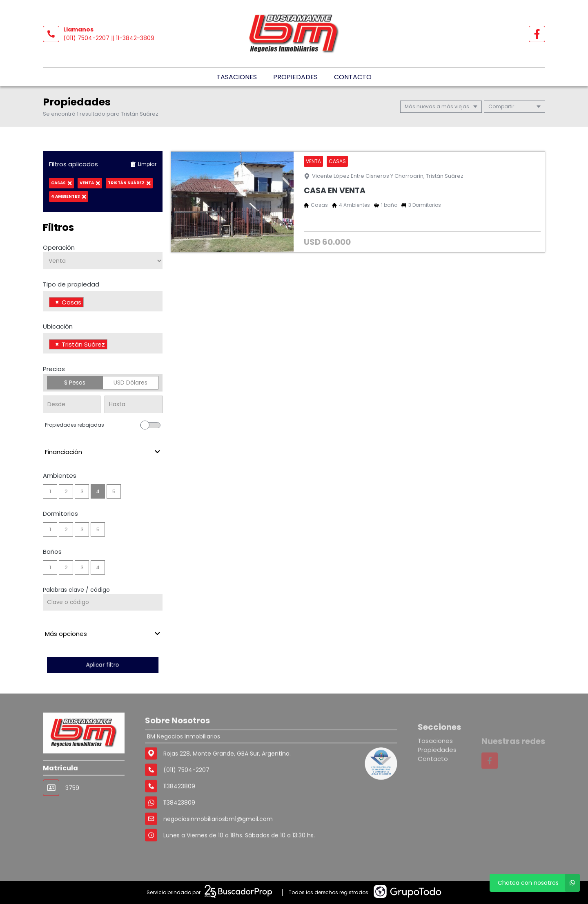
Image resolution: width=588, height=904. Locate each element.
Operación (59, 247)
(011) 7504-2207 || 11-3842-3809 (109, 38)
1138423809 (179, 837)
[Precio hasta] (133, 404)
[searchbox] (88, 303)
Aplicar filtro (102, 665)
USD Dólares (130, 383)
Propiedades (295, 77)
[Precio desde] (72, 404)
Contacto (353, 77)
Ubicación (58, 326)
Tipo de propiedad (71, 284)
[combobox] (103, 301)
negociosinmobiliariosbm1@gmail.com (218, 853)
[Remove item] (57, 302)
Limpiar (143, 164)
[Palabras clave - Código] (103, 602)
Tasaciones (237, 77)
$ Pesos (75, 383)
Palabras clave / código (76, 590)
